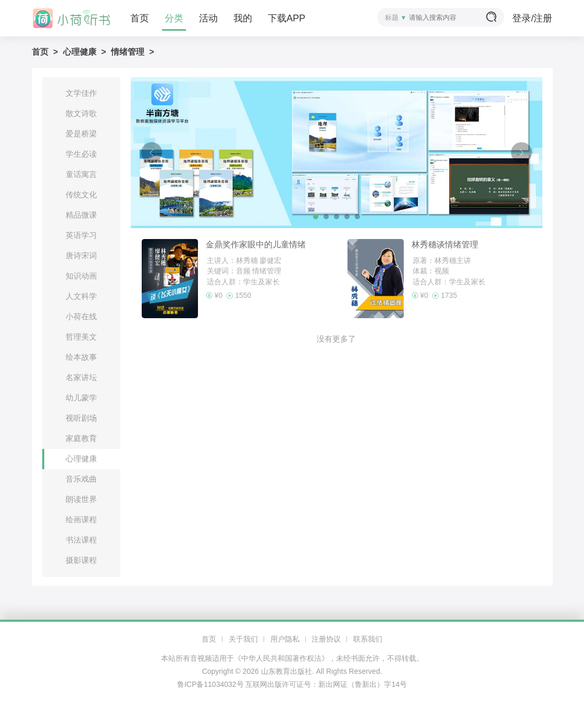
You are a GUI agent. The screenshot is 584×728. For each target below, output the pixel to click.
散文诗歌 (81, 113)
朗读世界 (81, 499)
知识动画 (81, 276)
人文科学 (81, 296)
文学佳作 (81, 93)
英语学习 (81, 235)
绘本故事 (81, 357)
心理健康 (80, 52)
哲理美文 (81, 337)
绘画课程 (81, 519)
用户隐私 (285, 639)
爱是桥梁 (81, 134)
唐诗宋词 (81, 255)
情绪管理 (128, 52)
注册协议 (326, 639)
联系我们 (368, 639)
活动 (208, 18)
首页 (140, 18)
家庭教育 (81, 438)
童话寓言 (81, 174)
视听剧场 (81, 418)
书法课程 (81, 540)
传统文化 (81, 194)
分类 (174, 18)
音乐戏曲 (81, 479)
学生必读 (81, 154)
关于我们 (243, 639)
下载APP (287, 18)
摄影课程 (81, 560)
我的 (243, 18)
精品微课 (81, 215)
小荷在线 (81, 316)
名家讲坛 (81, 377)
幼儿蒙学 (81, 398)
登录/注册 (532, 18)
